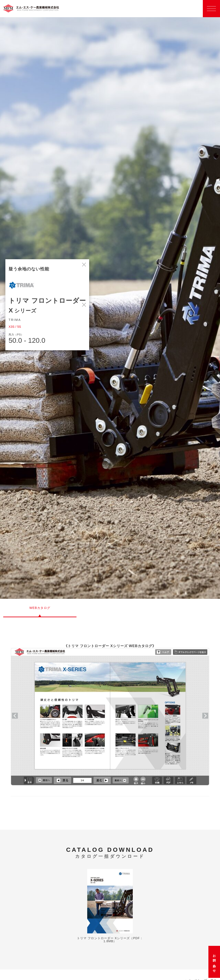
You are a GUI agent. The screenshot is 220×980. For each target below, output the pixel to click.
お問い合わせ (214, 962)
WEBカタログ (40, 608)
